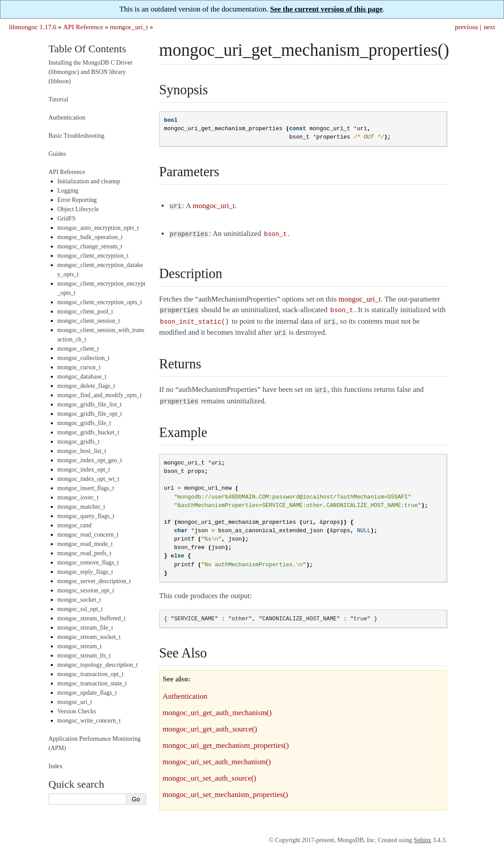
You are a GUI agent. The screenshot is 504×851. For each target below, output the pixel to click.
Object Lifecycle (78, 209)
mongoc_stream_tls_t (84, 656)
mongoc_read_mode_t (85, 544)
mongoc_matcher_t (81, 507)
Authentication (67, 118)
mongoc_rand (75, 525)
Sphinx (423, 834)
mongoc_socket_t (79, 600)
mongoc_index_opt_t (84, 470)
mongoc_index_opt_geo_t (90, 460)
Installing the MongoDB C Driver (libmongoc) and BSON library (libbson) (91, 72)
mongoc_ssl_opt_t (80, 609)
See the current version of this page (326, 9)
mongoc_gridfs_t (79, 442)
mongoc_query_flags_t (86, 516)
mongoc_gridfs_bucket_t (88, 432)
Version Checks (77, 711)
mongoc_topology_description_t (98, 665)
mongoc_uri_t (129, 27)
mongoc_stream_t (80, 646)
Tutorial (59, 99)
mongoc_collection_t (84, 358)
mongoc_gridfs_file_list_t (90, 404)
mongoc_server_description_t (94, 581)
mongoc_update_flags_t (87, 693)
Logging (68, 191)
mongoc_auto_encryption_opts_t (98, 228)
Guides (58, 154)
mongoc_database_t (82, 377)
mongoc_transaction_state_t (92, 683)
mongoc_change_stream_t (90, 246)
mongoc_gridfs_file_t (84, 423)
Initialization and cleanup (89, 181)
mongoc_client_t (78, 349)
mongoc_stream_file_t (85, 628)
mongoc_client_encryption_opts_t (100, 302)
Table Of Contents (88, 49)
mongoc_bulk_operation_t (90, 237)
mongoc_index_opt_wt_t (88, 479)
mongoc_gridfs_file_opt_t (90, 414)
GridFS (67, 219)
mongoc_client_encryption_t (93, 256)
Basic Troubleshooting (77, 136)
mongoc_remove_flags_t (88, 563)
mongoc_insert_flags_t (86, 488)
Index (56, 766)
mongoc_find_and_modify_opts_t (100, 395)
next (489, 27)
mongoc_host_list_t (82, 451)
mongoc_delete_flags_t (87, 386)
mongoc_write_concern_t (89, 721)
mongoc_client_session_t (89, 321)
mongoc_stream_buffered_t (92, 618)
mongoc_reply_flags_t (85, 572)
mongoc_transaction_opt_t (90, 674)
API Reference (83, 27)
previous (467, 27)
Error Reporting (77, 200)
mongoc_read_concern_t (88, 535)
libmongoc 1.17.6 (33, 27)
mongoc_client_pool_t (85, 311)
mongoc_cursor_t (79, 367)
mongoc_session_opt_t (86, 590)
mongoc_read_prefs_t (85, 553)
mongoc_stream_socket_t (89, 637)
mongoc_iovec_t (78, 497)
